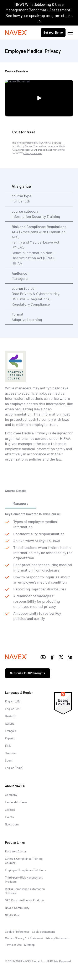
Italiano (10, 723)
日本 (8, 746)
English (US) (13, 701)
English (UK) (13, 709)
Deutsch (10, 716)
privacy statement (33, 153)
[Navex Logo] (16, 33)
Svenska (10, 753)
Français (11, 731)
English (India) (14, 768)
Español (10, 738)
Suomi (9, 760)
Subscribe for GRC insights (28, 673)
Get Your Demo (53, 32)
